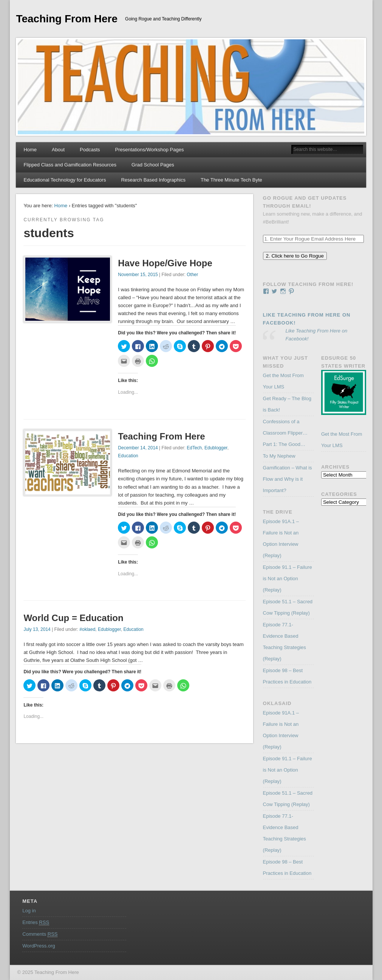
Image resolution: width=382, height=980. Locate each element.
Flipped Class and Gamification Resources (70, 165)
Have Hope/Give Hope (165, 263)
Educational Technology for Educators (65, 180)
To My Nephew (279, 456)
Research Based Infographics (153, 180)
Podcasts (90, 150)
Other (192, 275)
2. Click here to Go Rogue (295, 256)
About (58, 150)
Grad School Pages (153, 165)
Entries (36, 923)
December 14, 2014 (138, 448)
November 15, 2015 (138, 275)
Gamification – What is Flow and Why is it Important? (288, 479)
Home (30, 150)
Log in (29, 911)
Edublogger (216, 448)
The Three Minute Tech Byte (231, 180)
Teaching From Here (67, 19)
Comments (40, 934)
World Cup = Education (73, 618)
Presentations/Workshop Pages (150, 150)
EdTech (194, 448)
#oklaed (87, 629)
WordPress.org (39, 946)
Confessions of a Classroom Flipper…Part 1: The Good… (285, 433)
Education (128, 456)
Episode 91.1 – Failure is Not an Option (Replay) (288, 579)
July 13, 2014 (37, 629)
